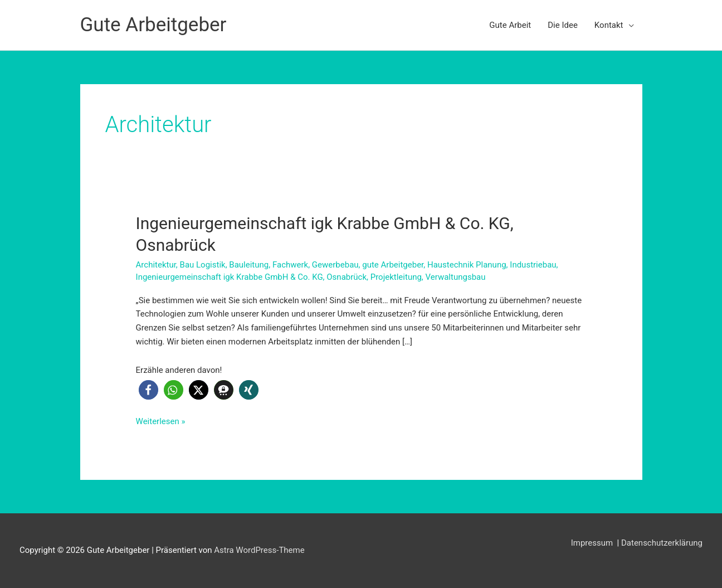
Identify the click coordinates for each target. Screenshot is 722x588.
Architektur (156, 265)
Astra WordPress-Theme (259, 550)
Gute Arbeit (510, 25)
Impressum (593, 543)
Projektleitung (396, 277)
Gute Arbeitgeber (153, 25)
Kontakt (609, 25)
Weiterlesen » (161, 422)
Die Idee (563, 25)
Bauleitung (249, 265)
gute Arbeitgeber (393, 265)
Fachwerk (290, 265)
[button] (148, 390)
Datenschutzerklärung (662, 543)
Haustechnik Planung (467, 265)
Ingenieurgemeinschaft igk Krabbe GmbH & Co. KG (230, 277)
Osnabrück (347, 277)
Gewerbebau (335, 265)
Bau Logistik (203, 265)
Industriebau (533, 265)
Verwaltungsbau (456, 277)
